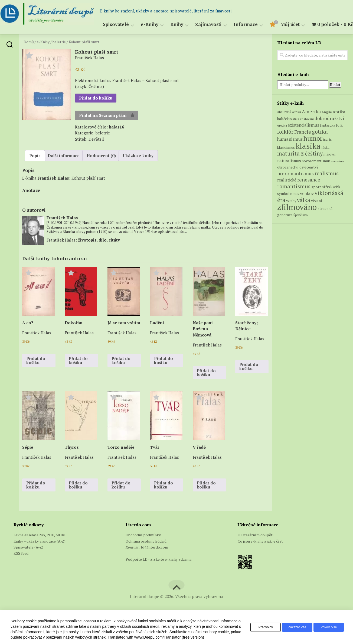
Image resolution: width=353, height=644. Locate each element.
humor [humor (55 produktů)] (313, 152)
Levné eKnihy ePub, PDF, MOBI (40, 548)
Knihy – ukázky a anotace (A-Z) (40, 554)
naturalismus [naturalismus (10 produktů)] (289, 174)
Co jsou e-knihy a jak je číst (260, 554)
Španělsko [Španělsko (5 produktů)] (300, 228)
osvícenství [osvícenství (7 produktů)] (309, 181)
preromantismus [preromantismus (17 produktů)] (295, 187)
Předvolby (258, 627)
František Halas (53, 191)
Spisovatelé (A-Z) (28, 561)
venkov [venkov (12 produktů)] (307, 207)
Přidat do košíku (96, 111)
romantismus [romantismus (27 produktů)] (294, 199)
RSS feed (21, 567)
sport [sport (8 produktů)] (316, 200)
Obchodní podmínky (143, 548)
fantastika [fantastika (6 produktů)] (328, 139)
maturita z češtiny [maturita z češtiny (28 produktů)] (300, 167)
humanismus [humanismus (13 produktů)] (290, 153)
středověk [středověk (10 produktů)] (331, 200)
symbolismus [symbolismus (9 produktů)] (288, 207)
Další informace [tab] (64, 169)
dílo (103, 253)
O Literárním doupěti (256, 548)
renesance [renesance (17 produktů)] (309, 193)
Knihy (166, 38)
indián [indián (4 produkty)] (327, 153)
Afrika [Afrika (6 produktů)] (296, 126)
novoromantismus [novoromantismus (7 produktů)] (316, 174)
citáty (114, 253)
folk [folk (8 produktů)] (339, 139)
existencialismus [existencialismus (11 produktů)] (303, 138)
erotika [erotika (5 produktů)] (282, 139)
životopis (87, 253)
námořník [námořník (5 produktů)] (338, 174)
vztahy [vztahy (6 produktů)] (291, 214)
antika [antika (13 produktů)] (339, 125)
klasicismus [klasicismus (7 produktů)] (286, 161)
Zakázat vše (293, 627)
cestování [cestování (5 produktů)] (307, 132)
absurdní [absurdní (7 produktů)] (284, 126)
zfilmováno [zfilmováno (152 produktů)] (297, 220)
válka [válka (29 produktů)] (304, 213)
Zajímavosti (198, 38)
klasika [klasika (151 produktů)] (308, 159)
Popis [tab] (35, 169)
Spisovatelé (105, 38)
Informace (235, 38)
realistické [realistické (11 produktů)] (287, 193)
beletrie (59, 55)
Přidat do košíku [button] (36, 374)
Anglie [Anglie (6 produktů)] (327, 126)
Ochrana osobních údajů (146, 554)
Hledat (335, 98)
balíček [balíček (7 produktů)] (283, 132)
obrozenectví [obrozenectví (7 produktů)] (288, 181)
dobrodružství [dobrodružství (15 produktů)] (329, 132)
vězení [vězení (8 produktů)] (317, 214)
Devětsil (96, 152)
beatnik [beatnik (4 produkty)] (294, 132)
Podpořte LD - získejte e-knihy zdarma (158, 573)
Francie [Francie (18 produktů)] (303, 145)
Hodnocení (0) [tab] (101, 169)
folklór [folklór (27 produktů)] (285, 145)
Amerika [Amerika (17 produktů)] (311, 125)
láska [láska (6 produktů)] (325, 161)
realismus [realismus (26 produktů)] (327, 186)
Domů (29, 55)
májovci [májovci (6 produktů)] (329, 168)
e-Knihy (139, 38)
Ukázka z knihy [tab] (138, 169)
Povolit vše (327, 627)
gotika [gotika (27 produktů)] (320, 145)
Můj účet (279, 38)
